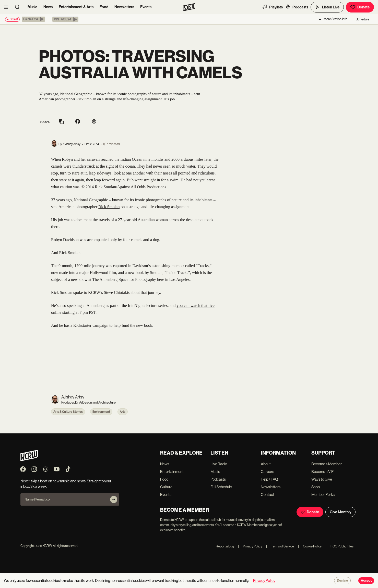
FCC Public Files (340, 546)
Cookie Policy (310, 546)
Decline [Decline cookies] (342, 581)
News (48, 7)
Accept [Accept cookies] (366, 581)
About (266, 464)
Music (32, 7)
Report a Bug (225, 546)
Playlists (272, 7)
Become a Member (327, 464)
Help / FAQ (269, 479)
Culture (166, 487)
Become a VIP (322, 472)
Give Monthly (340, 512)
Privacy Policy (250, 546)
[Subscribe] (114, 499)
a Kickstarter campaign (89, 325)
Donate (360, 7)
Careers (267, 472)
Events (146, 7)
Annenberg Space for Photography (128, 279)
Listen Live (327, 7)
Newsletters (124, 7)
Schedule (363, 19)
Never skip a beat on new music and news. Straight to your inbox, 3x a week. (66, 484)
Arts (123, 412)
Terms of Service (280, 546)
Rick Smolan (109, 207)
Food (104, 7)
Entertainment (172, 472)
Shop (316, 487)
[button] (33, 19)
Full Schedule (221, 487)
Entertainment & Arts (76, 7)
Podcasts (297, 7)
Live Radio (219, 464)
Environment (101, 412)
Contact (268, 495)
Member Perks (323, 495)
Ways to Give (322, 479)
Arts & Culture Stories (68, 412)
